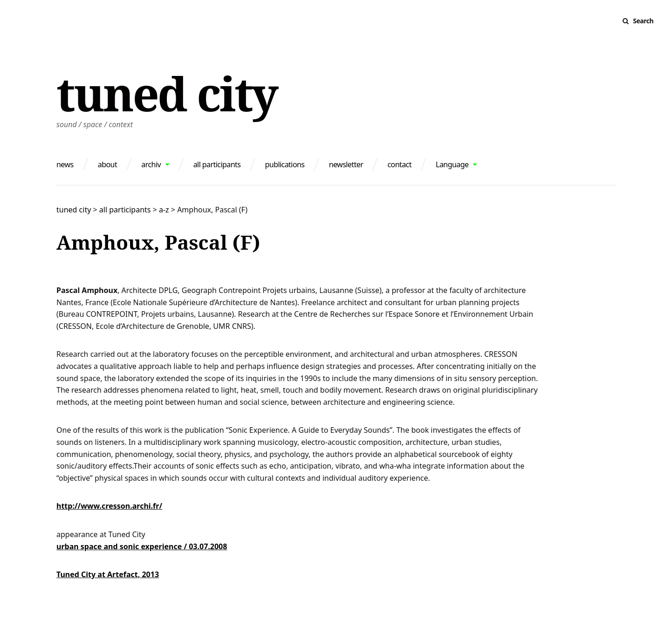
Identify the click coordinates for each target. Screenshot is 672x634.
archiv (151, 164)
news (65, 164)
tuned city (167, 93)
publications (285, 164)
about (107, 164)
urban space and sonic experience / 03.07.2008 (142, 546)
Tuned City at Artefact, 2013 (108, 574)
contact (399, 164)
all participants (217, 164)
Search (643, 21)
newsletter (346, 164)
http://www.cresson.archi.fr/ (109, 506)
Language (452, 164)
